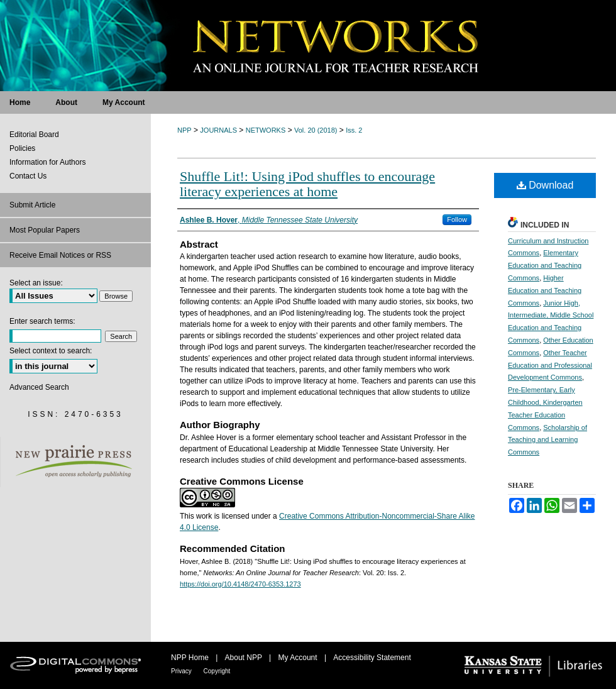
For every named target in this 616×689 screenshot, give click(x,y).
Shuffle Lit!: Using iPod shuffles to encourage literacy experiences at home (307, 184)
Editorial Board (34, 135)
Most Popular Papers (45, 230)
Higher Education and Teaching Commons (545, 290)
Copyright (217, 671)
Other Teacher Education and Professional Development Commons (550, 365)
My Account (299, 658)
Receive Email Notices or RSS (60, 255)
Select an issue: (36, 283)
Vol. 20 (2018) (316, 130)
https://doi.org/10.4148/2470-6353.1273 (240, 584)
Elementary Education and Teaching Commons (545, 265)
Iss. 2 (354, 130)
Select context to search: (51, 351)
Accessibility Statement (372, 658)
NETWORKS (266, 130)
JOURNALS (218, 130)
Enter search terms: (42, 321)
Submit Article (32, 205)
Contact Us (28, 176)
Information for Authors (47, 162)
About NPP (245, 658)
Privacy (182, 671)
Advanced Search (39, 387)
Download (545, 185)
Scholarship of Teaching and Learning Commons (547, 440)
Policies (22, 148)
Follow (457, 219)
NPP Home (191, 658)
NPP (184, 130)
